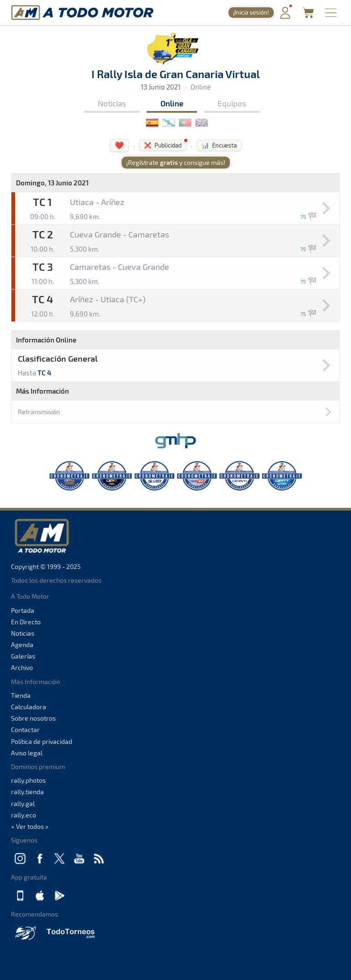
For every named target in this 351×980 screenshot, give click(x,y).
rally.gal (23, 803)
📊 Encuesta (219, 145)
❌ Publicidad (163, 145)
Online (172, 103)
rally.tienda (27, 792)
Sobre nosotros (33, 718)
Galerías (23, 656)
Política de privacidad (42, 741)
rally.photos (28, 780)
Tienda (21, 695)
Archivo (22, 667)
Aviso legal (27, 753)
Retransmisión (39, 412)
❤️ (119, 145)
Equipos (232, 103)
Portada (23, 610)
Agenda (22, 645)
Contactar (25, 730)
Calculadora (29, 707)
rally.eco (24, 815)
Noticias (112, 103)
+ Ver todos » (30, 826)
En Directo (26, 622)
